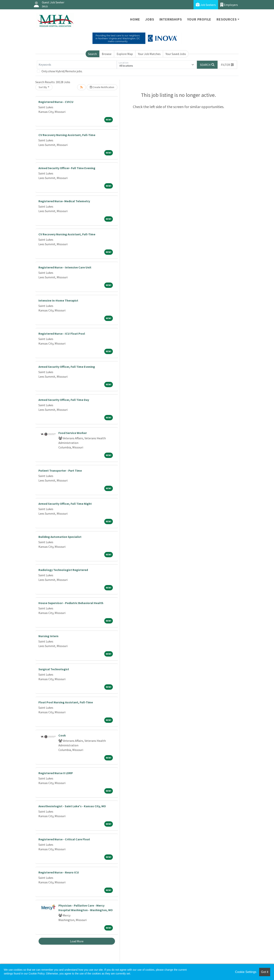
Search (92, 54)
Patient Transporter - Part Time (60, 470)
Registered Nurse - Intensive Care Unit (65, 267)
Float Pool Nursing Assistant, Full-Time (66, 702)
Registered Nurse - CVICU (56, 102)
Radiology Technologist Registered (63, 570)
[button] (227, 65)
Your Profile (199, 19)
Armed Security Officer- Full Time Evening (67, 168)
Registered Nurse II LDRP (56, 773)
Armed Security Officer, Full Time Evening (67, 367)
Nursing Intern (48, 636)
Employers (229, 5)
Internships (171, 19)
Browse (107, 54)
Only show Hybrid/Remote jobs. (62, 71)
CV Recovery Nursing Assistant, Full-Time (67, 135)
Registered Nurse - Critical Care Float (64, 839)
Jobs (150, 19)
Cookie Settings (246, 972)
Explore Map (125, 54)
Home (135, 19)
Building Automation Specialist (60, 537)
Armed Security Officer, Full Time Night (65, 504)
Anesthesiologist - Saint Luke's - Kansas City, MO (72, 806)
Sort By (43, 87)
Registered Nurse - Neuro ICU (59, 872)
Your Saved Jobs (176, 54)
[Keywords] (77, 65)
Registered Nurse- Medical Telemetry (64, 201)
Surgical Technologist (54, 669)
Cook (62, 735)
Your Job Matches (149, 54)
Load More (77, 941)
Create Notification (102, 87)
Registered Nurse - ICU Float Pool (62, 334)
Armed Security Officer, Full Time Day (64, 400)
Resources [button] (227, 19)
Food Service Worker (73, 433)
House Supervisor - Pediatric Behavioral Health (71, 603)
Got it (265, 972)
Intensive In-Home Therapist (58, 300)
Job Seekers (206, 5)
